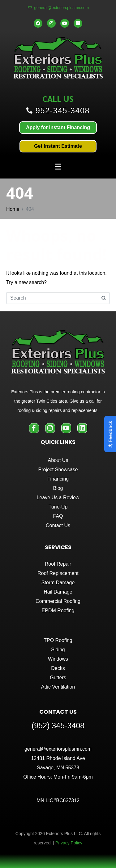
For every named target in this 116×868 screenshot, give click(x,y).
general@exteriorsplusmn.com (58, 749)
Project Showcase (58, 470)
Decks (58, 668)
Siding (58, 650)
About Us (58, 460)
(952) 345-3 (52, 726)
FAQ (58, 516)
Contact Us (58, 525)
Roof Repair (58, 564)
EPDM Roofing (58, 610)
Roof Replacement (58, 573)
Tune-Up (58, 507)
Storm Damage (58, 583)
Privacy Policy (69, 843)
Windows (58, 659)
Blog (58, 488)
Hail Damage (58, 592)
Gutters (58, 678)
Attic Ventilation (58, 687)
